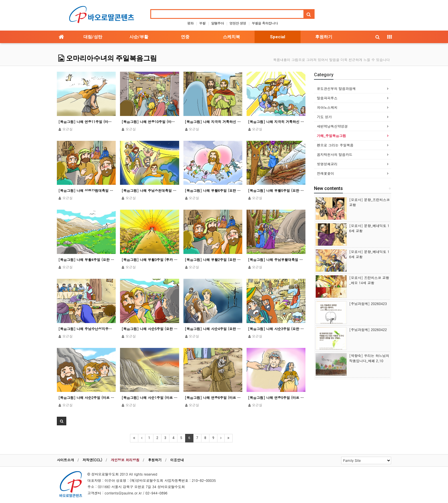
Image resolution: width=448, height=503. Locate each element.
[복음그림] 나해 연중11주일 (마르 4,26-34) (86, 122)
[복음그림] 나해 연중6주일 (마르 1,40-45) (213, 397)
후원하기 (324, 37)
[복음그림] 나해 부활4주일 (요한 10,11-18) (86, 259)
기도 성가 (324, 117)
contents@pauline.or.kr (123, 493)
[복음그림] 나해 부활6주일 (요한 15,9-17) (213, 190)
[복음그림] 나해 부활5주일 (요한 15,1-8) (276, 190)
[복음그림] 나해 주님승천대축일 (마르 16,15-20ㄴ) (149, 190)
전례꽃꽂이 (325, 173)
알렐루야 (217, 23)
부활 (202, 23)
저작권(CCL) (92, 460)
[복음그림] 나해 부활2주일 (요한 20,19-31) (213, 259)
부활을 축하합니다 (265, 23)
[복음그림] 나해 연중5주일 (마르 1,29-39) (276, 397)
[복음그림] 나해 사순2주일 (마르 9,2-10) (86, 397)
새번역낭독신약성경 (332, 126)
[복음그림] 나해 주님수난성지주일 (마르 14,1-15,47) (86, 329)
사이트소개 (65, 460)
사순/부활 (139, 37)
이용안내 (177, 460)
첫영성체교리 (327, 164)
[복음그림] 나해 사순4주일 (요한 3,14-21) (213, 329)
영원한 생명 (238, 23)
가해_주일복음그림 (331, 136)
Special (278, 37)
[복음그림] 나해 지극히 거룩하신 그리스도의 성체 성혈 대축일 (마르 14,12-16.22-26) (213, 122)
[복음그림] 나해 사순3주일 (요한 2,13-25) (276, 329)
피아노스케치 (327, 107)
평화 (190, 23)
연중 (185, 37)
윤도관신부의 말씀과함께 (336, 88)
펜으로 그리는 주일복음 (335, 145)
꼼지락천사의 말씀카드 (335, 154)
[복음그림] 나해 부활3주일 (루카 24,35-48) (149, 259)
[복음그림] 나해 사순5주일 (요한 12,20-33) (149, 329)
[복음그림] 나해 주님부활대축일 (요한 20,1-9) (276, 259)
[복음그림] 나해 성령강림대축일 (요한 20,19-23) (86, 190)
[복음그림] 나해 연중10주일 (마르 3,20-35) (149, 122)
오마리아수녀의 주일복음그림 (108, 58)
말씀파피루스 (327, 98)
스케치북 (231, 37)
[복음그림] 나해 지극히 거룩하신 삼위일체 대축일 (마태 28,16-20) (276, 122)
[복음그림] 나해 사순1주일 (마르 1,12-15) (149, 397)
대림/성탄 (93, 37)
